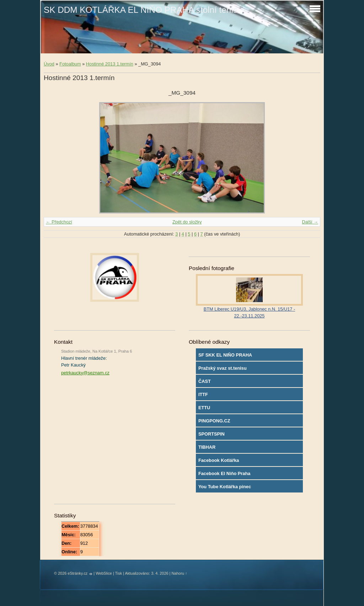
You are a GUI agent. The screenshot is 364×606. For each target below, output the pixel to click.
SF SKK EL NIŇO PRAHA (225, 355)
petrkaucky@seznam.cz (85, 373)
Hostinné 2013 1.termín (110, 64)
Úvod (49, 64)
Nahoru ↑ (179, 573)
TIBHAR (207, 447)
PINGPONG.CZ (214, 421)
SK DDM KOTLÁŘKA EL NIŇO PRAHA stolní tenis (141, 10)
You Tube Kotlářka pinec (225, 487)
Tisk (119, 573)
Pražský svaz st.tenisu (223, 368)
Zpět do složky (187, 222)
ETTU (204, 408)
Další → (310, 222)
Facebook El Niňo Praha (224, 473)
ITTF (203, 394)
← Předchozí (59, 222)
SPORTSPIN (212, 434)
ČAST (205, 381)
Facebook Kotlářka (219, 460)
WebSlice (104, 573)
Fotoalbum (70, 64)
